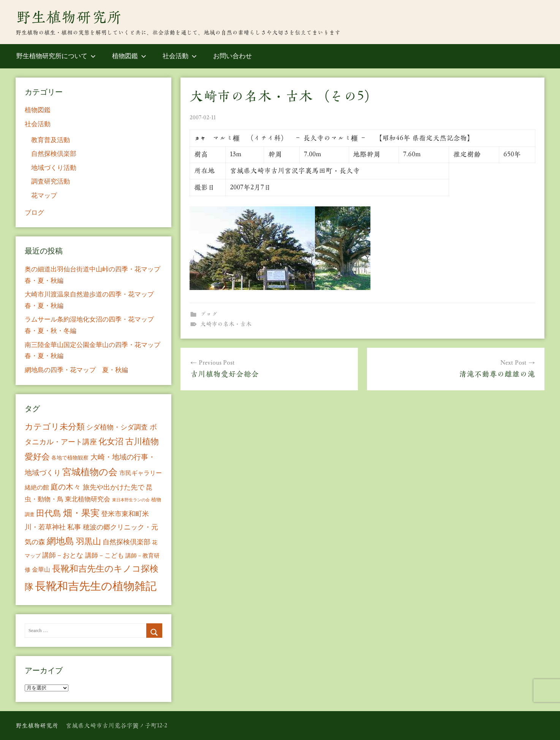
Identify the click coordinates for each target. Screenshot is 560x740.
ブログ (209, 314)
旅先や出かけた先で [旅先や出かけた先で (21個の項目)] (114, 487)
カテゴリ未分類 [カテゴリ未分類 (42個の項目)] (55, 427)
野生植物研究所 (69, 17)
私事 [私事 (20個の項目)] (74, 527)
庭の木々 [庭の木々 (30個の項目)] (66, 487)
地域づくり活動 (54, 168)
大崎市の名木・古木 (226, 324)
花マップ (44, 196)
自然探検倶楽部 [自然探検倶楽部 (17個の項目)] (127, 542)
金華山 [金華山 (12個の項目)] (41, 570)
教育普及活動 (51, 140)
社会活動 (180, 56)
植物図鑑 (129, 56)
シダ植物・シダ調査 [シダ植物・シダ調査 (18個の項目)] (117, 427)
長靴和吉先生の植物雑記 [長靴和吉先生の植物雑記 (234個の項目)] (96, 586)
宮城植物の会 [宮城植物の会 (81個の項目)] (90, 472)
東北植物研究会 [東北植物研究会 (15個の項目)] (88, 499)
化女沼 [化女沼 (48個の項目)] (111, 441)
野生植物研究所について (56, 56)
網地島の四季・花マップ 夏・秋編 (76, 370)
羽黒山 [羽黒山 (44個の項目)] (89, 542)
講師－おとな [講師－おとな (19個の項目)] (63, 555)
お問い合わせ (233, 56)
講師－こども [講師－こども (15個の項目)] (104, 555)
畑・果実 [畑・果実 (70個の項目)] (81, 513)
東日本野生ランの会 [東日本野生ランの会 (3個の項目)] (131, 500)
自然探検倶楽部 (54, 154)
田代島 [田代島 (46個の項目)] (49, 513)
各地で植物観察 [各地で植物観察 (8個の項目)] (70, 458)
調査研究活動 (51, 181)
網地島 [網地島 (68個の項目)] (60, 541)
